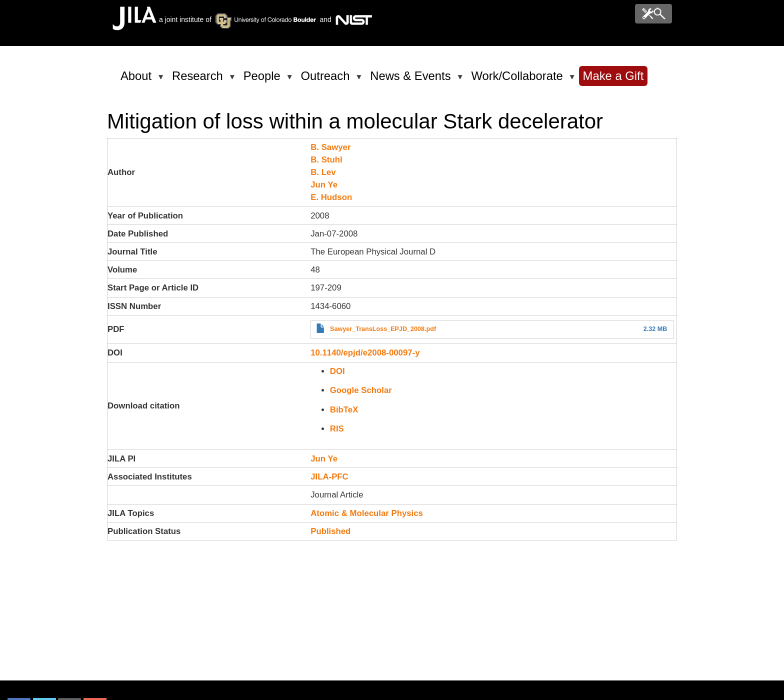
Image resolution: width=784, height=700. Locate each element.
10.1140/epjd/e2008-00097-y (365, 353)
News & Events (412, 80)
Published (330, 531)
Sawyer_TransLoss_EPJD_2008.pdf (383, 329)
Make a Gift (613, 76)
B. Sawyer (330, 147)
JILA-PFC (329, 477)
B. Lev (323, 172)
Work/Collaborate (518, 80)
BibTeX (344, 410)
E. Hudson (331, 197)
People (264, 80)
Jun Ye (324, 185)
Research (199, 80)
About (138, 80)
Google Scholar (361, 390)
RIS (337, 429)
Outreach (327, 80)
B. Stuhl (326, 160)
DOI (337, 371)
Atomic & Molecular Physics (367, 513)
